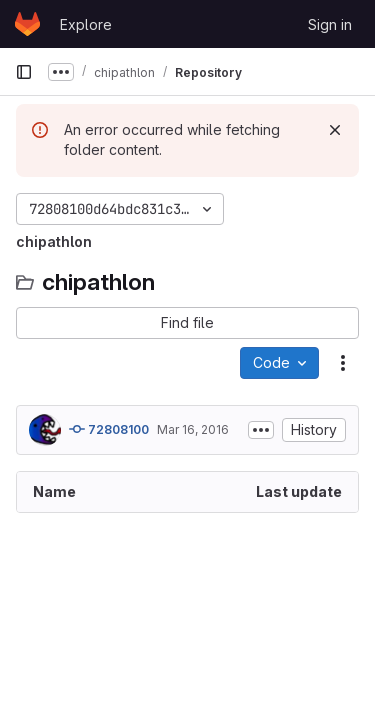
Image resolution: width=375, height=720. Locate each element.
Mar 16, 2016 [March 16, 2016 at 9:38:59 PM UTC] (193, 429)
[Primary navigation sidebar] (24, 72)
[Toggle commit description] (261, 430)
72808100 (109, 429)
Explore (86, 24)
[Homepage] (27, 24)
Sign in (330, 24)
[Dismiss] (335, 130)
